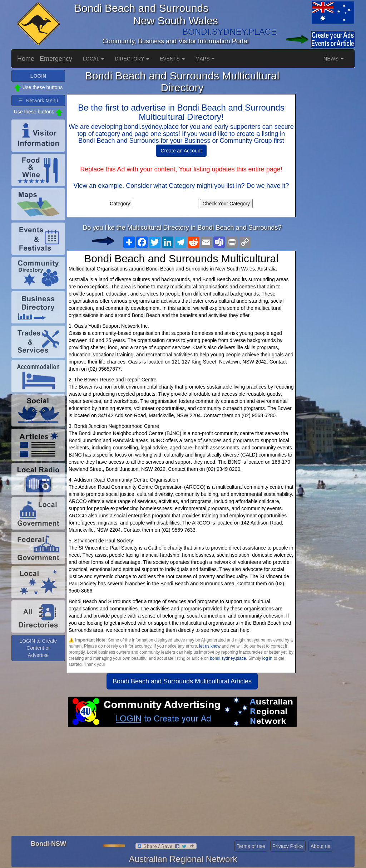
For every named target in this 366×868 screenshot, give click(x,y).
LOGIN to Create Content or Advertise (38, 648)
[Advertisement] (182, 784)
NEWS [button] (333, 59)
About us (320, 846)
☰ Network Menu (38, 101)
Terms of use (251, 846)
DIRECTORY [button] (132, 59)
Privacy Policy (288, 846)
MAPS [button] (205, 59)
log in (267, 658)
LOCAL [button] (93, 59)
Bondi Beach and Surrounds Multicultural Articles (182, 681)
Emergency (56, 59)
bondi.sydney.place (228, 658)
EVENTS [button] (172, 59)
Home (26, 59)
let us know (210, 646)
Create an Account (181, 151)
